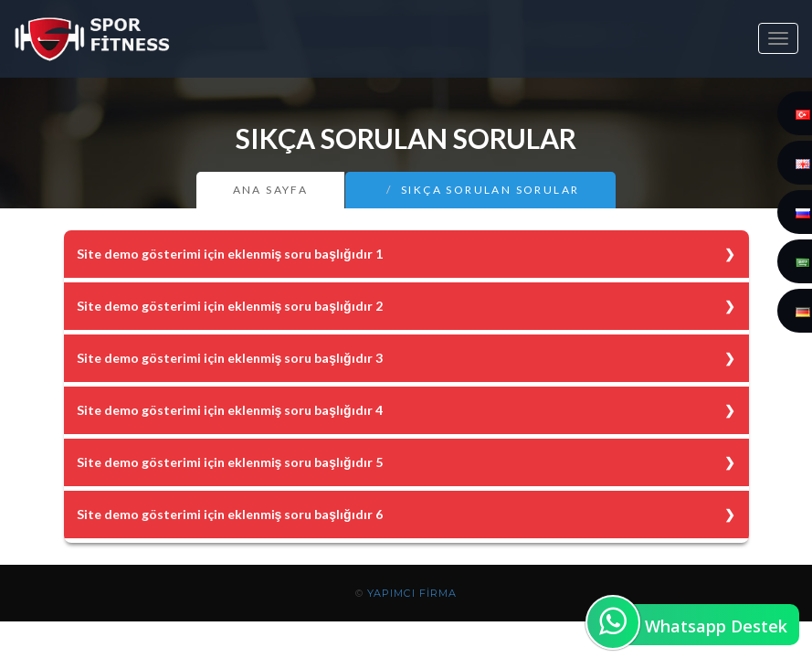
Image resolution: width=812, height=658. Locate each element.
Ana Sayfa (271, 190)
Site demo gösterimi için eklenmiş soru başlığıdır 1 (230, 254)
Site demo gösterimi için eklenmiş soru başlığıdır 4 (230, 410)
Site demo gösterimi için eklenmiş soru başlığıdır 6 (230, 514)
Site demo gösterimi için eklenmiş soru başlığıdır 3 (230, 358)
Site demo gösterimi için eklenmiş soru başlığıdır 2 (230, 306)
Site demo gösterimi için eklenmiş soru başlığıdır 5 (230, 462)
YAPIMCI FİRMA (412, 593)
